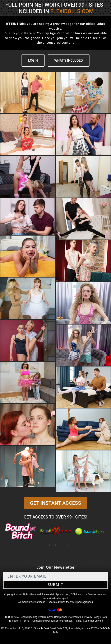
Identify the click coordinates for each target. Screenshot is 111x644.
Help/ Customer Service (90, 621)
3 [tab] (56, 545)
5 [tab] (68, 545)
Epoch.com (62, 595)
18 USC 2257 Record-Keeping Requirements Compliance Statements (43, 617)
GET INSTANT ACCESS (55, 503)
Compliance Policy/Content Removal (53, 621)
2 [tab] (49, 545)
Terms (26, 621)
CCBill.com (77, 595)
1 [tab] (43, 545)
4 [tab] (62, 545)
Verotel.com (95, 595)
